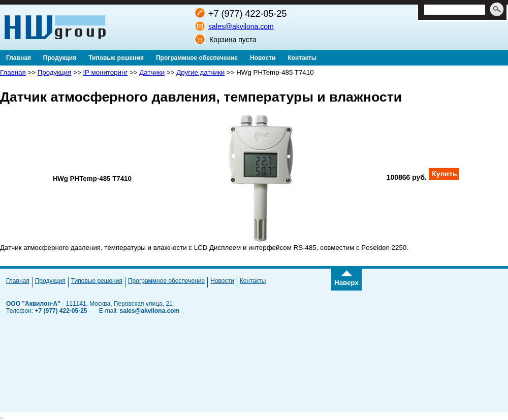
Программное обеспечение (166, 281)
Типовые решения (97, 281)
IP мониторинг (105, 72)
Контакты (253, 281)
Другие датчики (200, 72)
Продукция (55, 72)
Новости (222, 281)
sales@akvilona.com (241, 26)
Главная (13, 72)
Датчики (152, 72)
